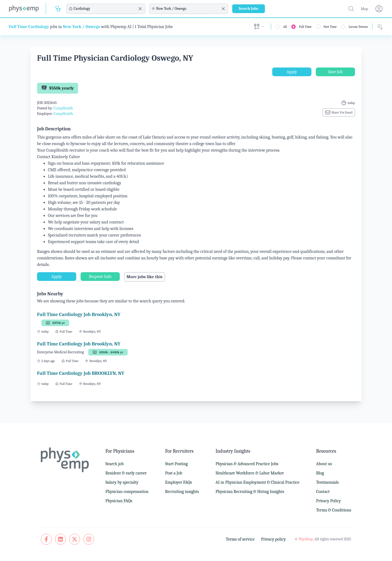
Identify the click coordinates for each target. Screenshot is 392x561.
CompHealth (63, 108)
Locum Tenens (358, 27)
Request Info (100, 277)
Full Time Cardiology (29, 27)
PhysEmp (306, 539)
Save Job (335, 72)
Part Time (330, 27)
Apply (292, 72)
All (285, 27)
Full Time (305, 27)
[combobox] (105, 9)
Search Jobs (249, 9)
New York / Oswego (82, 27)
